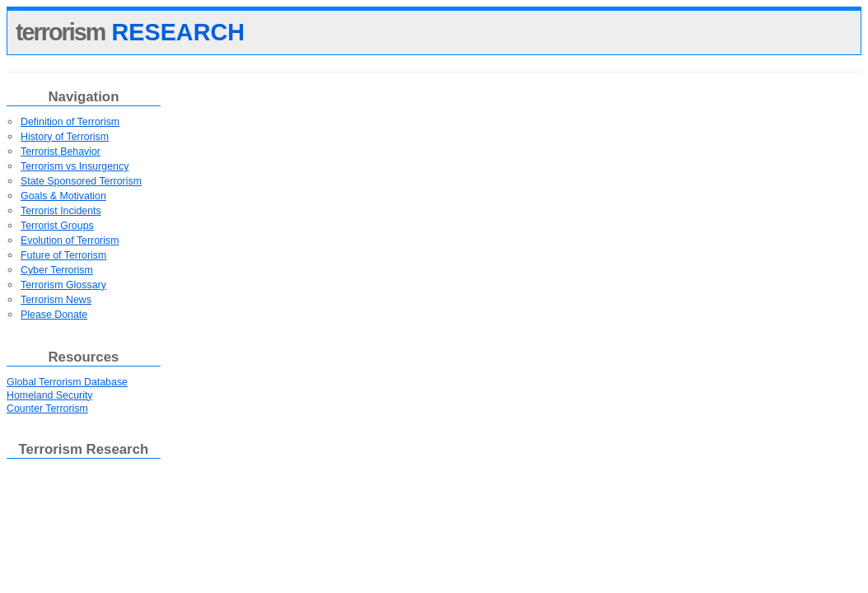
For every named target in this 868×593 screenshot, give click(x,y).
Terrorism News (56, 300)
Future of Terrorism (63, 255)
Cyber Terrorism (57, 270)
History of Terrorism (65, 137)
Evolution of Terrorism (70, 240)
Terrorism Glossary (63, 285)
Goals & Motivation (63, 196)
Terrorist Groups (57, 226)
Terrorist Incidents (61, 211)
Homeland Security (50, 395)
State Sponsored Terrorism (81, 181)
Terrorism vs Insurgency (75, 166)
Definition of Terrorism (70, 122)
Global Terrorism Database (67, 382)
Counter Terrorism (47, 409)
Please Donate (54, 315)
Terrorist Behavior (61, 152)
